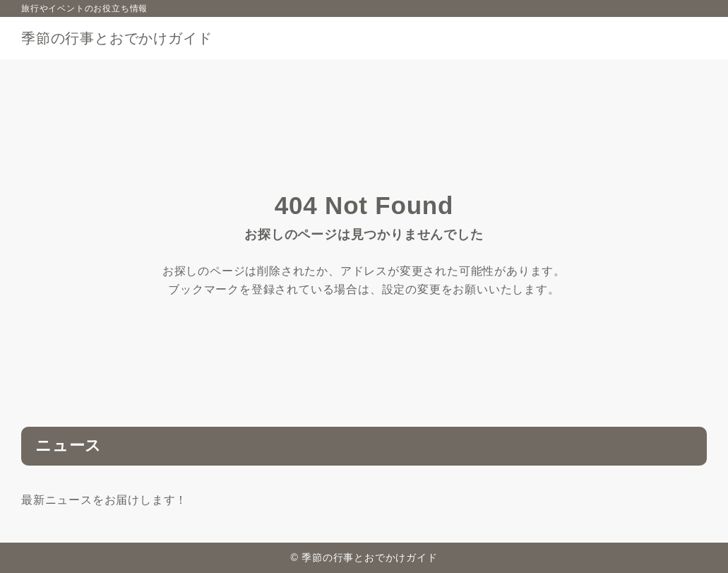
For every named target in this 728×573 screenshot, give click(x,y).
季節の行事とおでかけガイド (117, 38)
